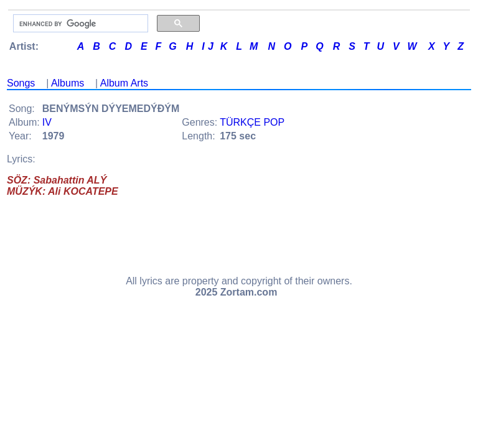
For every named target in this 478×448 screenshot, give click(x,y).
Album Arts (124, 83)
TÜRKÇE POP (252, 122)
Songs (21, 83)
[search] (79, 24)
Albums (68, 83)
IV (47, 122)
